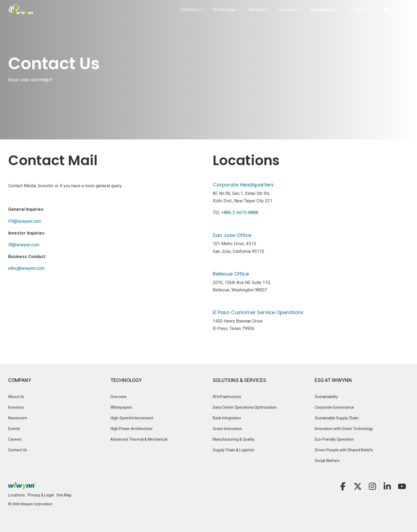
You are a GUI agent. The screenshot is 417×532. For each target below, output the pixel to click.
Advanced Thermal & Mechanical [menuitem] (139, 439)
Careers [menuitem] (15, 439)
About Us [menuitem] (16, 397)
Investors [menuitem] (16, 407)
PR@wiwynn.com (25, 221)
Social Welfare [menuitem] (327, 461)
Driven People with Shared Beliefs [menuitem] (344, 450)
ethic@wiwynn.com (26, 268)
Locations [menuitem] (17, 495)
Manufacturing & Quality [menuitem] (234, 439)
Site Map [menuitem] (64, 495)
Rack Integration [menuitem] (227, 418)
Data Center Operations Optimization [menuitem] (245, 407)
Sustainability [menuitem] (326, 397)
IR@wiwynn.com (24, 245)
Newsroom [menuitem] (18, 418)
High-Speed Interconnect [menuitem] (132, 418)
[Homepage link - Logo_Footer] (22, 486)
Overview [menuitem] (119, 397)
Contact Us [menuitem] (18, 450)
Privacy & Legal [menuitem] (41, 495)
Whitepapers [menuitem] (121, 407)
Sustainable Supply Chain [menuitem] (337, 418)
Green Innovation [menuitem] (227, 429)
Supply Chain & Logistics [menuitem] (234, 450)
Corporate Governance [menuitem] (334, 407)
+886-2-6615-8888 (240, 213)
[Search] (396, 10)
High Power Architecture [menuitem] (132, 429)
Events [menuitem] (14, 429)
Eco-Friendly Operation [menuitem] (334, 439)
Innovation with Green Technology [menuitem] (344, 429)
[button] (343, 488)
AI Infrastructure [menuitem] (227, 397)
